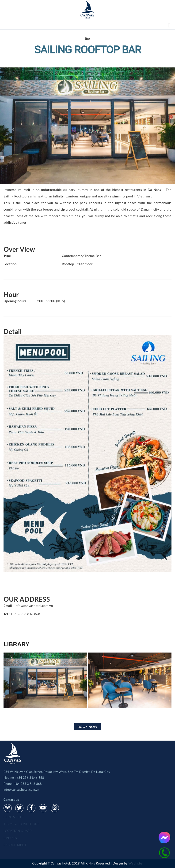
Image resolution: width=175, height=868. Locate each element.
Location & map (17, 831)
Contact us (14, 817)
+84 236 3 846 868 (30, 778)
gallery (11, 838)
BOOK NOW (87, 727)
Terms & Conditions (21, 824)
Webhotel (136, 863)
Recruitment (15, 845)
